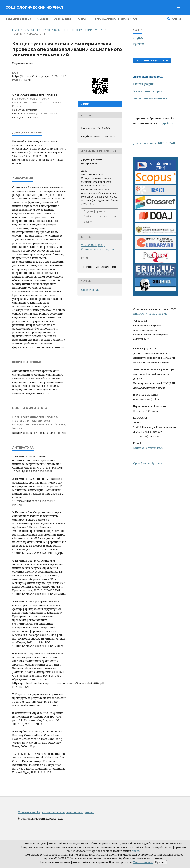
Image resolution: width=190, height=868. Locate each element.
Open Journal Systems (148, 463)
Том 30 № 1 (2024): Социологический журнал (72, 30)
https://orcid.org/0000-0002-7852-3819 (40, 114)
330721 (36, 117)
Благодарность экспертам (116, 19)
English (138, 38)
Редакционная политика (150, 98)
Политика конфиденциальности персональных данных (56, 812)
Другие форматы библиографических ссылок (97, 216)
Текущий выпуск (18, 19)
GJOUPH (25, 80)
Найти (176, 19)
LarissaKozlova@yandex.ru (148, 448)
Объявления (63, 19)
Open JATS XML (91, 290)
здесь (136, 851)
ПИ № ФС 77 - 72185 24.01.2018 (150, 314)
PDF (86, 104)
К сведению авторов (148, 91)
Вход (181, 7)
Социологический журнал (34, 7)
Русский (139, 44)
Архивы (42, 19)
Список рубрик (143, 84)
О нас (83, 19)
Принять (160, 862)
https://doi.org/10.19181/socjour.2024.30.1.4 (39, 76)
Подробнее (166, 123)
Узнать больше (143, 862)
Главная (18, 30)
